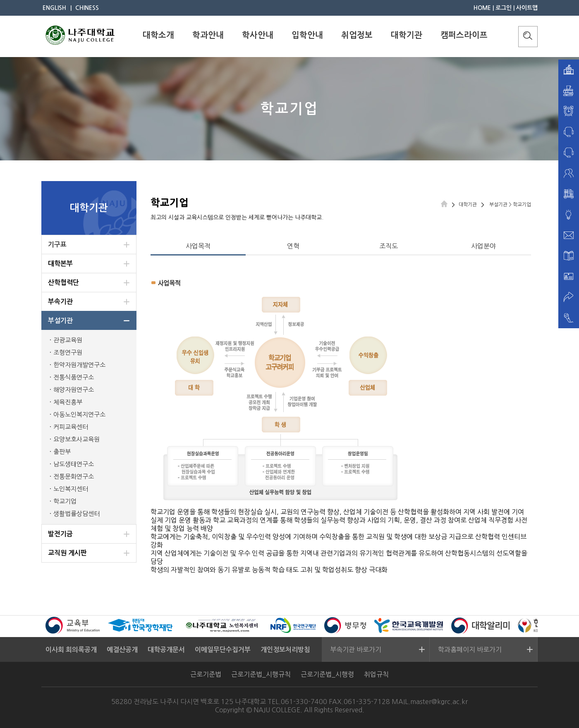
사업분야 (483, 246)
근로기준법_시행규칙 (261, 674)
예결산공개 (122, 650)
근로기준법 (206, 674)
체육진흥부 (68, 402)
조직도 (389, 246)
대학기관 (407, 35)
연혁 (293, 246)
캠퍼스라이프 (464, 35)
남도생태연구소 (74, 464)
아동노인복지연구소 (79, 414)
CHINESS (87, 8)
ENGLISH (54, 8)
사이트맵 (527, 8)
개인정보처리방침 (285, 650)
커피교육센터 (71, 427)
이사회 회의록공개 (71, 650)
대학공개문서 (166, 650)
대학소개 (158, 35)
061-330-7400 (304, 702)
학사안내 (258, 35)
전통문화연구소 (74, 476)
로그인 (504, 8)
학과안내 (208, 35)
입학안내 (307, 35)
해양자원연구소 (74, 390)
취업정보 (357, 35)
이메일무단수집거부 (223, 650)
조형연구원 (68, 352)
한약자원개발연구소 (79, 365)
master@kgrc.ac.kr (439, 702)
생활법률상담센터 (77, 514)
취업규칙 (376, 674)
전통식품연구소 (74, 377)
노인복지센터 (71, 489)
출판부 (62, 452)
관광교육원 (68, 340)
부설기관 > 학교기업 (510, 205)
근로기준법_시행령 (327, 674)
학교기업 (65, 501)
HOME (482, 8)
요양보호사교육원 (77, 439)
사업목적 (198, 246)
